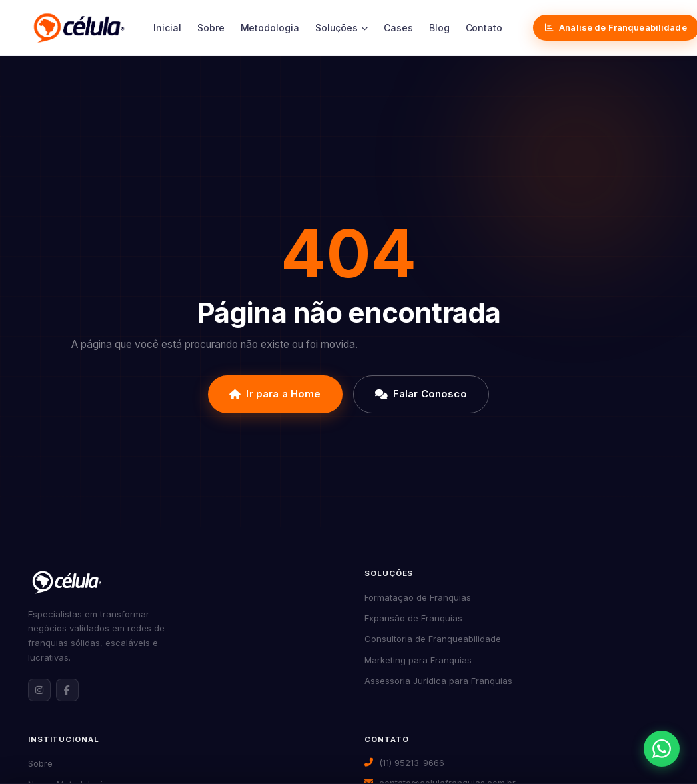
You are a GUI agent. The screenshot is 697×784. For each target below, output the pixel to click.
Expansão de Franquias (413, 618)
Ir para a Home (275, 394)
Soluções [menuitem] (342, 28)
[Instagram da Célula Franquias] (39, 690)
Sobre (40, 763)
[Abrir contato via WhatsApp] (662, 749)
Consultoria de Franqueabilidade (433, 639)
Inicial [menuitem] (167, 28)
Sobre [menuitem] (211, 28)
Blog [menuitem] (439, 28)
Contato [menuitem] (484, 28)
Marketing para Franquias (418, 660)
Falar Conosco (421, 394)
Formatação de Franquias (418, 597)
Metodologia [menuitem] (270, 28)
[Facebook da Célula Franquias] (67, 690)
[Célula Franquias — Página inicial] (67, 582)
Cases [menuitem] (398, 28)
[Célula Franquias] (79, 28)
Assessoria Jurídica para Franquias (438, 681)
